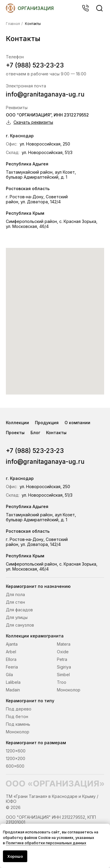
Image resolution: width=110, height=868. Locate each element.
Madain (13, 690)
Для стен (15, 602)
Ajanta (12, 644)
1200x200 (16, 758)
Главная (13, 24)
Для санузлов (20, 625)
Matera (64, 644)
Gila (9, 675)
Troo (62, 682)
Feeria (12, 667)
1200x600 (16, 751)
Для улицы (17, 617)
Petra (62, 659)
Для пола (15, 594)
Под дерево (19, 709)
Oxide (63, 652)
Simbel (63, 675)
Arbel (11, 652)
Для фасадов (19, 610)
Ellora (11, 659)
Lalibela (13, 682)
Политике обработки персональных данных (46, 843)
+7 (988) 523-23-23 (35, 65)
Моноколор (69, 690)
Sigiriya (64, 667)
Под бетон (17, 716)
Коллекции (17, 423)
